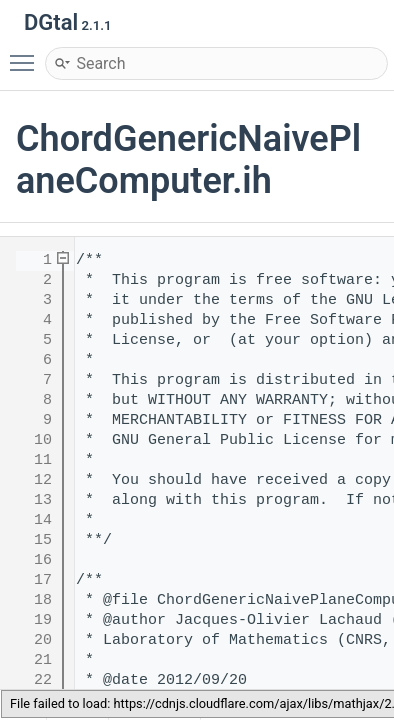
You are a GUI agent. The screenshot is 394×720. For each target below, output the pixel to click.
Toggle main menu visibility (27, 54)
